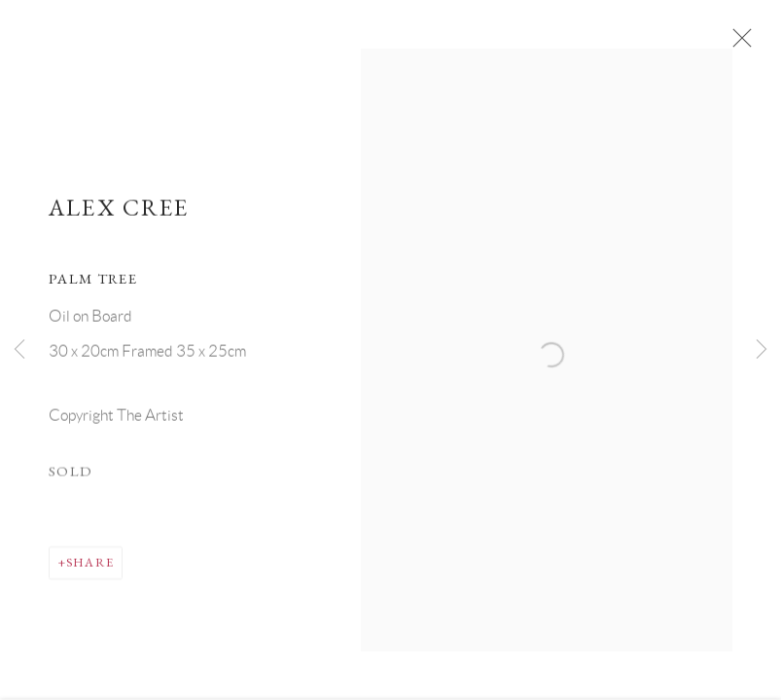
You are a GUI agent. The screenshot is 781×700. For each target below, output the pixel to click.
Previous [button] (19, 350)
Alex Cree (119, 212)
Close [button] (739, 44)
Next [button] (762, 350)
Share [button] (90, 567)
